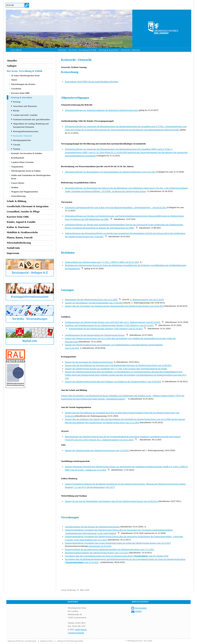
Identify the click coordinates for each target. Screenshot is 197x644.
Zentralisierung (18, 196)
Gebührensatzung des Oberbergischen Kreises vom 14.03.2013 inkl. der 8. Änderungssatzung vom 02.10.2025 (112, 322)
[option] (98, 29)
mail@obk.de (81, 629)
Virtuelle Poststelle (76, 633)
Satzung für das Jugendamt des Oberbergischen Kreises (89, 362)
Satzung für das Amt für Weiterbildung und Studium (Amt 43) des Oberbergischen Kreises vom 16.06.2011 (111, 501)
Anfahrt (138, 611)
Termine (17, 149)
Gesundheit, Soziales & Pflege (23, 211)
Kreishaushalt (18, 158)
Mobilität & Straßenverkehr (22, 232)
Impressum (13, 253)
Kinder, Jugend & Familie (21, 222)
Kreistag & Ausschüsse (109, 50)
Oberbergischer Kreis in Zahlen (26, 171)
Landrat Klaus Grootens (22, 162)
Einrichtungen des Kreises (23, 84)
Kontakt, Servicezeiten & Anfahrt (27, 153)
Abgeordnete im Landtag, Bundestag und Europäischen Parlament (31, 125)
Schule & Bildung (17, 201)
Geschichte (16, 89)
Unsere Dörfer (18, 183)
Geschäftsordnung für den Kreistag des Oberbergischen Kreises (92, 527)
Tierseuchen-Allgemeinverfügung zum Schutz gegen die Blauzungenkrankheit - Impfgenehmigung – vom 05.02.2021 (116, 207)
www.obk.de (16, 50)
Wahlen (15, 187)
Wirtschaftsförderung (19, 243)
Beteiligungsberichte (22, 140)
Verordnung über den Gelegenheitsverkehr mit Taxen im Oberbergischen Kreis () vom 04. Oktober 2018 (116, 556)
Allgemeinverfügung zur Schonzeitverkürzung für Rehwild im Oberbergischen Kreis (101, 110)
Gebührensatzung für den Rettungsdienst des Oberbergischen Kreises (95, 335)
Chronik (17, 145)
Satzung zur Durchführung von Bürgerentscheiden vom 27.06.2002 (94, 303)
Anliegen (12, 66)
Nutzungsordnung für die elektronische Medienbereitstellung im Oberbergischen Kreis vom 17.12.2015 (109, 549)
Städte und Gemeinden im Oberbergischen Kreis (31, 177)
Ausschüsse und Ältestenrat (25, 106)
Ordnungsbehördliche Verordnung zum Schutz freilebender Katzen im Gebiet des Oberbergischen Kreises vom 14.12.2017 (118, 543)
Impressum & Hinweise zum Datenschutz (22, 641)
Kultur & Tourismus (18, 227)
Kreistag (17, 102)
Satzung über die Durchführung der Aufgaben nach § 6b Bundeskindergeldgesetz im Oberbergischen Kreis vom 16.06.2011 (118, 365)
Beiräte (16, 111)
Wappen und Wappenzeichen (25, 192)
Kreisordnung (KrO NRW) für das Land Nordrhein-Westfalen (91, 81)
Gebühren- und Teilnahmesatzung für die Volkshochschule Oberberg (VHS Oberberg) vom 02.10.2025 (109, 325)
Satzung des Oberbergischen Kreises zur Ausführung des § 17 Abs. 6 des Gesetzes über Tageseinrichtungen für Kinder (116, 368)
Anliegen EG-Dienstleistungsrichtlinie (70, 641)
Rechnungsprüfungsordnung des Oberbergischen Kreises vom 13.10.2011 (97, 553)
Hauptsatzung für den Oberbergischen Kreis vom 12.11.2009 (91, 299)
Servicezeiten (141, 608)
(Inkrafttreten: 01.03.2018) (100, 546)
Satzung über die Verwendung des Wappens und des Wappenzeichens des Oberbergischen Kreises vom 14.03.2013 (114, 306)
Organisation (17, 167)
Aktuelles (12, 61)
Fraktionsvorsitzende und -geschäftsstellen (31, 119)
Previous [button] (3, 29)
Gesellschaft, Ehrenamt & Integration (28, 206)
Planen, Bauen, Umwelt (20, 237)
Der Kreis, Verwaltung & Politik (83, 50)
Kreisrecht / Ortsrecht (22, 136)
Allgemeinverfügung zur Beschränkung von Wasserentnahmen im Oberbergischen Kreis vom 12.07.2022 (110, 172)
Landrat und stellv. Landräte (25, 115)
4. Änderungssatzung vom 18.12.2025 (147, 299)
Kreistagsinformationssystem (26, 131)
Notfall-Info (13, 248)
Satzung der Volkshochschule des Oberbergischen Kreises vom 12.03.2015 (97, 450)
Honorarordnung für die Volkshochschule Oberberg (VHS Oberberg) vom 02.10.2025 (106, 328)
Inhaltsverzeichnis (47, 641)
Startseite (62, 50)
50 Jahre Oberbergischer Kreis (25, 75)
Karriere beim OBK (20, 93)
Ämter (14, 80)
